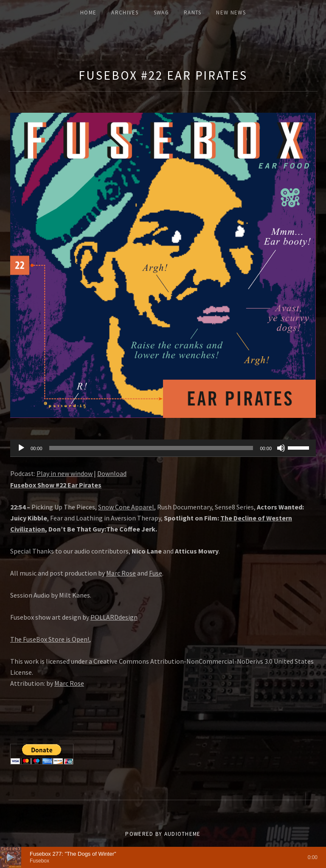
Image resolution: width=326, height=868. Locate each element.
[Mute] (281, 448)
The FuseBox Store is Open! (50, 639)
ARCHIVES (125, 13)
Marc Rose (121, 573)
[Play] (21, 448)
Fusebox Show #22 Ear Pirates (56, 485)
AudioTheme (183, 834)
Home (88, 13)
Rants (193, 13)
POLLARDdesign (114, 617)
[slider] (151, 448)
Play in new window (65, 473)
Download (112, 473)
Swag (161, 13)
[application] (163, 448)
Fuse (156, 573)
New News (231, 13)
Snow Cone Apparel (126, 507)
